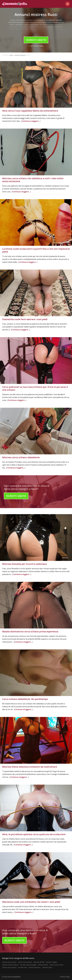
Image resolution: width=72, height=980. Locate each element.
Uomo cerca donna (25, 962)
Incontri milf (22, 967)
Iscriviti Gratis (36, 40)
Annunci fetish (43, 965)
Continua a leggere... (31, 121)
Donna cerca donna (9, 967)
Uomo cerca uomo (56, 965)
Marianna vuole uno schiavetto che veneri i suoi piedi (31, 902)
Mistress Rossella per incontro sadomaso (25, 564)
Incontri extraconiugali (28, 965)
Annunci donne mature (10, 965)
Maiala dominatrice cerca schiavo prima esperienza (30, 631)
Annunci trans (47, 967)
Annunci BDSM (39, 962)
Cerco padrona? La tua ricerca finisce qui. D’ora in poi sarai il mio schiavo (35, 388)
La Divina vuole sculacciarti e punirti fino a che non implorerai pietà (36, 250)
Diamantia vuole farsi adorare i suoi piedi (25, 319)
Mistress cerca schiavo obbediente (21, 457)
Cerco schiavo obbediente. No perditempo (25, 699)
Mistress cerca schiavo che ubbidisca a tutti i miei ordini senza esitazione (33, 180)
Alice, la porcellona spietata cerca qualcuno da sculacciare (34, 834)
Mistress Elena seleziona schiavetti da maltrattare (30, 767)
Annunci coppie (51, 962)
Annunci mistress (20, 55)
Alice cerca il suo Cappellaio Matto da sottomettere (30, 111)
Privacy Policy (65, 977)
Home (11, 55)
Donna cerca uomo (9, 962)
